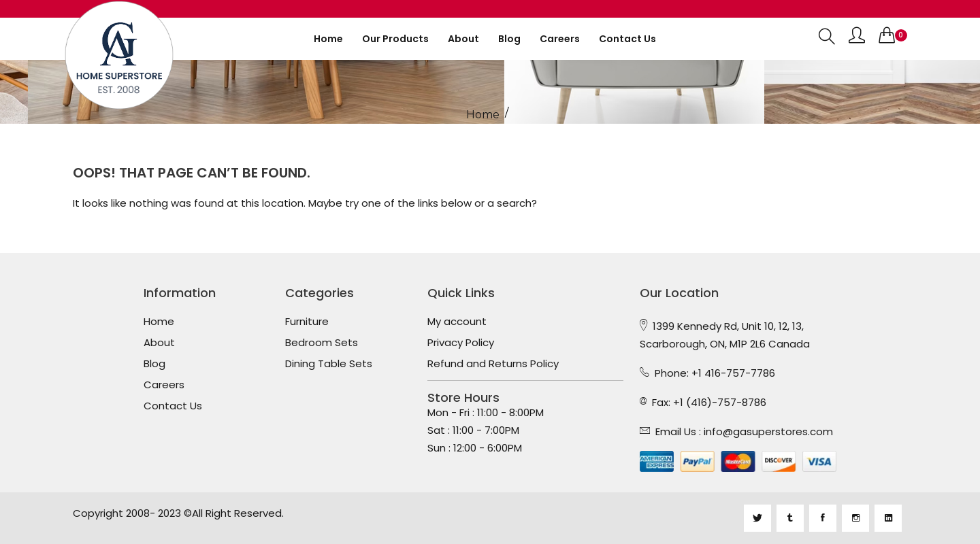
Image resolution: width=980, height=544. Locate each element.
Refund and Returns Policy (493, 364)
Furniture (307, 322)
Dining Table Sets (329, 364)
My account (457, 322)
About (463, 39)
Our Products (395, 39)
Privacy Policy (461, 343)
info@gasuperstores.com (768, 431)
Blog (509, 39)
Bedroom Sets (322, 343)
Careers (560, 39)
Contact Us (173, 406)
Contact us (627, 39)
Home (328, 39)
